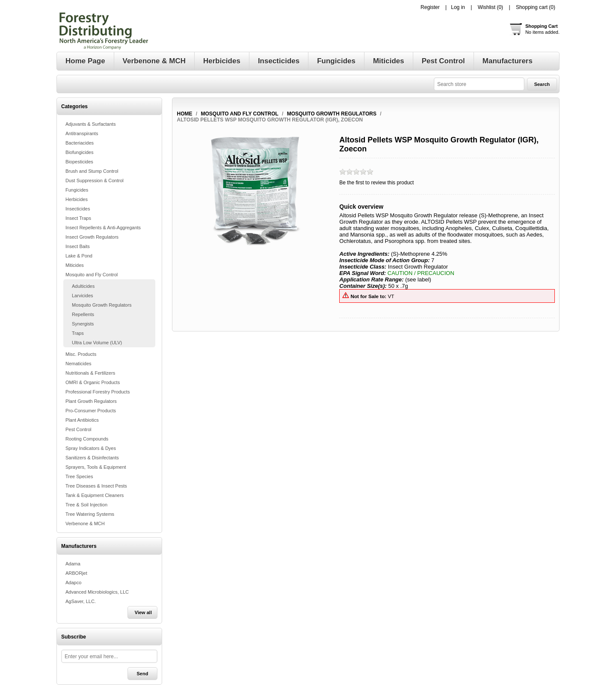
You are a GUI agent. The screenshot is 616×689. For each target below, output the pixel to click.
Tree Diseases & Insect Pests (96, 486)
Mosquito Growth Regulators (102, 305)
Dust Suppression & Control (95, 180)
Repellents (83, 314)
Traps (78, 333)
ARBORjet (76, 573)
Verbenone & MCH (85, 523)
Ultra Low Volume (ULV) (97, 343)
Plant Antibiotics (82, 420)
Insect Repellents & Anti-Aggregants (103, 228)
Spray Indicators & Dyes (91, 448)
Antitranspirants (82, 133)
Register (430, 7)
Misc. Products (81, 354)
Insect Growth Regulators (92, 237)
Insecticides (78, 209)
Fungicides (77, 190)
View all (143, 612)
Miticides (75, 265)
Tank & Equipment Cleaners (95, 495)
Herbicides (77, 199)
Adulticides (83, 286)
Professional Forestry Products (98, 392)
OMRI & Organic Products (93, 382)
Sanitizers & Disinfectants (92, 458)
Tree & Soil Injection (86, 505)
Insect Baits (78, 246)
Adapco (73, 583)
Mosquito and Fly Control (92, 275)
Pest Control (78, 429)
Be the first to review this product (376, 183)
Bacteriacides (80, 143)
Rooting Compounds (87, 439)
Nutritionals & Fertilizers (90, 373)
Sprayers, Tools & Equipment (96, 467)
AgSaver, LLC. (81, 601)
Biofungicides (79, 152)
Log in (458, 7)
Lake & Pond (79, 256)
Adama (73, 564)
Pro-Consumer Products (91, 411)
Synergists (83, 324)
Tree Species (79, 476)
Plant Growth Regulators (91, 401)
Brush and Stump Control (92, 171)
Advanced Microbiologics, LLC (97, 592)
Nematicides (78, 364)
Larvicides (83, 296)
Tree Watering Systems (90, 514)
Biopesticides (79, 162)
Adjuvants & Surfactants (90, 124)
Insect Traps (78, 218)
